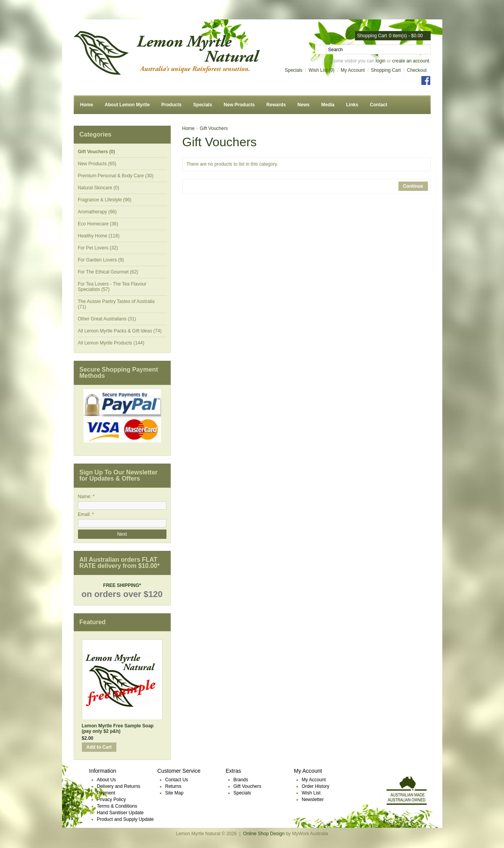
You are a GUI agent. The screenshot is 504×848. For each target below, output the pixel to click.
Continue (413, 186)
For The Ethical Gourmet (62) (108, 272)
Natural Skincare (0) (99, 188)
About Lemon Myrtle (127, 105)
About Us (107, 780)
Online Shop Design (264, 834)
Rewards (276, 105)
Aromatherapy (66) (97, 212)
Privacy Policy (112, 800)
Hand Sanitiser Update (120, 813)
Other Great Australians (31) (107, 319)
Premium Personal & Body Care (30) (116, 176)
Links (352, 105)
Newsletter (313, 800)
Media (328, 105)
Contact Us (177, 780)
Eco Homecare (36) (98, 224)
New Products (239, 105)
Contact (378, 105)
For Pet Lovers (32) (98, 248)
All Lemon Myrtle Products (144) (111, 343)
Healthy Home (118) (99, 236)
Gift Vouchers (214, 128)
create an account (411, 61)
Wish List (311, 793)
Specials (294, 70)
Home (87, 105)
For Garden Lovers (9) (101, 260)
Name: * (86, 497)
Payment (106, 793)
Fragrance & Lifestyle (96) (105, 200)
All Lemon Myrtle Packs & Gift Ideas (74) (120, 331)
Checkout (417, 70)
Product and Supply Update (126, 819)
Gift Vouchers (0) (97, 152)
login (380, 61)
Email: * (86, 514)
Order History (316, 786)
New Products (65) (97, 164)
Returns (173, 786)
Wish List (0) (321, 70)
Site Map (174, 793)
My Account (353, 70)
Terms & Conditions (117, 806)
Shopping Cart (386, 70)
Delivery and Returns (119, 786)
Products (171, 105)
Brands (241, 780)
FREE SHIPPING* (122, 585)
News (304, 105)
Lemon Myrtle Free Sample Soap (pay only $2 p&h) (118, 729)
